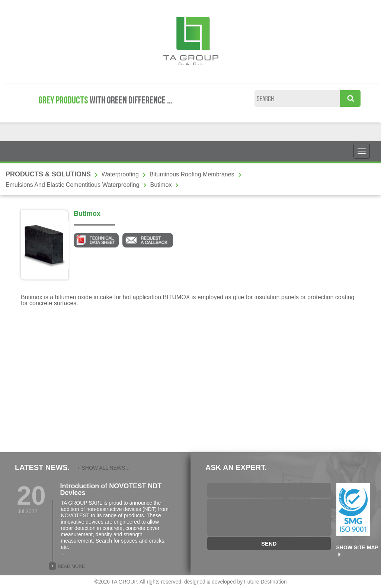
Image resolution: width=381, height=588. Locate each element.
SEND (269, 544)
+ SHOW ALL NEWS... (103, 468)
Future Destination (265, 582)
